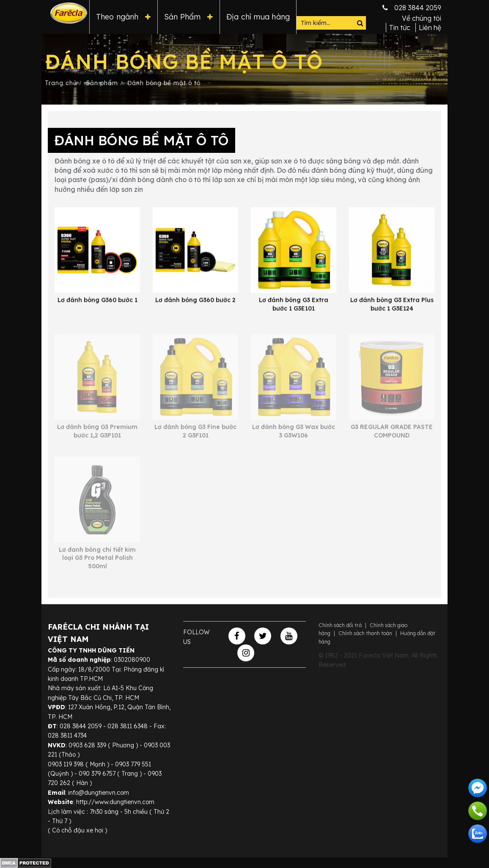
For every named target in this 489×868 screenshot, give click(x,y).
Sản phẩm (102, 83)
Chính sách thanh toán (365, 633)
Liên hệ (430, 28)
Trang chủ (61, 83)
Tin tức (400, 28)
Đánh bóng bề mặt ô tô (164, 83)
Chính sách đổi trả (340, 625)
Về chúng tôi (422, 18)
